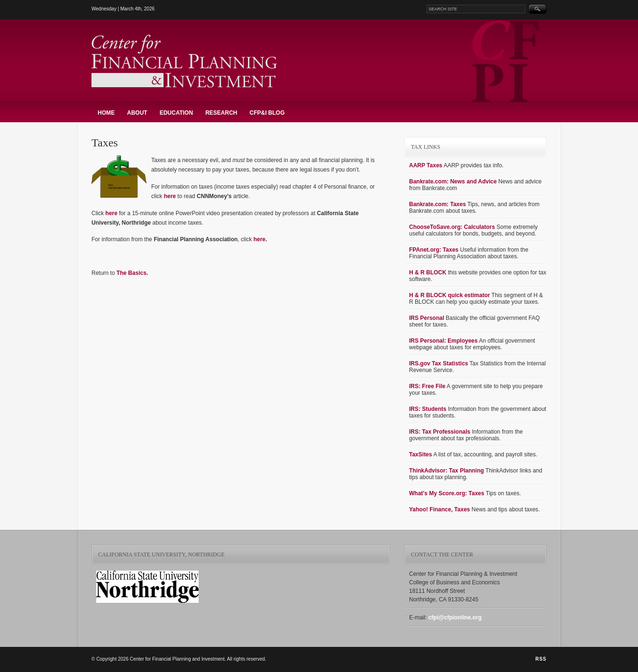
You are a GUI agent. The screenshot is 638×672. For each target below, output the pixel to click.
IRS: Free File (427, 386)
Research (221, 113)
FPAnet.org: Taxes (434, 250)
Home (106, 113)
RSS (541, 659)
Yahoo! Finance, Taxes (439, 509)
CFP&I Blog (267, 113)
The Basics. (132, 273)
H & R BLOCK (428, 272)
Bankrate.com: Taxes (437, 204)
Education (176, 113)
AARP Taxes (426, 165)
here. (260, 239)
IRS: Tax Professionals (440, 432)
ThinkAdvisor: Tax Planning (447, 471)
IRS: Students (428, 409)
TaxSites (420, 454)
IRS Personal (427, 318)
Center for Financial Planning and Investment (184, 61)
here (170, 196)
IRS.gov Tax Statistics (438, 363)
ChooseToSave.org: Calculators (452, 227)
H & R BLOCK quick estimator (450, 295)
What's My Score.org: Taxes (447, 493)
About (137, 113)
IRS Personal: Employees (443, 341)
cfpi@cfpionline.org (455, 618)
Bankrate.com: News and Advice (453, 182)
